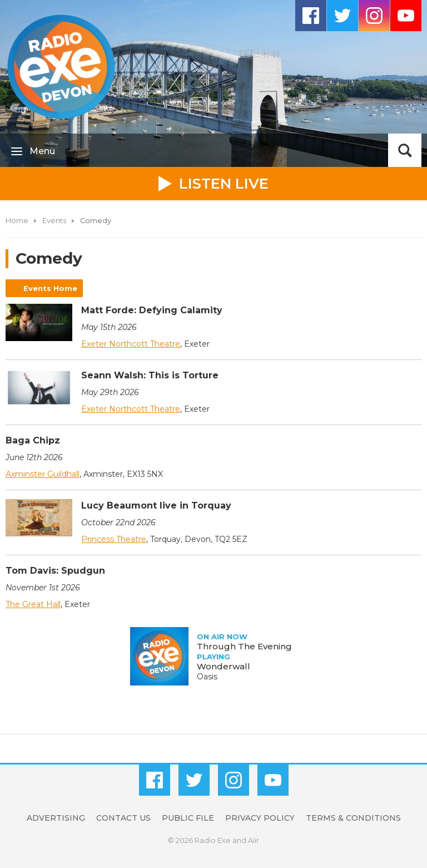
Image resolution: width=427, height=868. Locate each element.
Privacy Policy (260, 818)
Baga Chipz (33, 440)
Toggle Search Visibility (405, 150)
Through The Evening (244, 646)
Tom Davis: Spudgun (55, 571)
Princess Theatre (114, 539)
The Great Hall (33, 604)
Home (17, 220)
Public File (188, 818)
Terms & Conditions (353, 818)
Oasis (207, 677)
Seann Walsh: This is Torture (150, 375)
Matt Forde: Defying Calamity (152, 310)
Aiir (254, 840)
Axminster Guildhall (43, 474)
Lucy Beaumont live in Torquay (156, 505)
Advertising (56, 818)
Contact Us (123, 818)
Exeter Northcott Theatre (131, 344)
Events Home (50, 288)
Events (54, 220)
